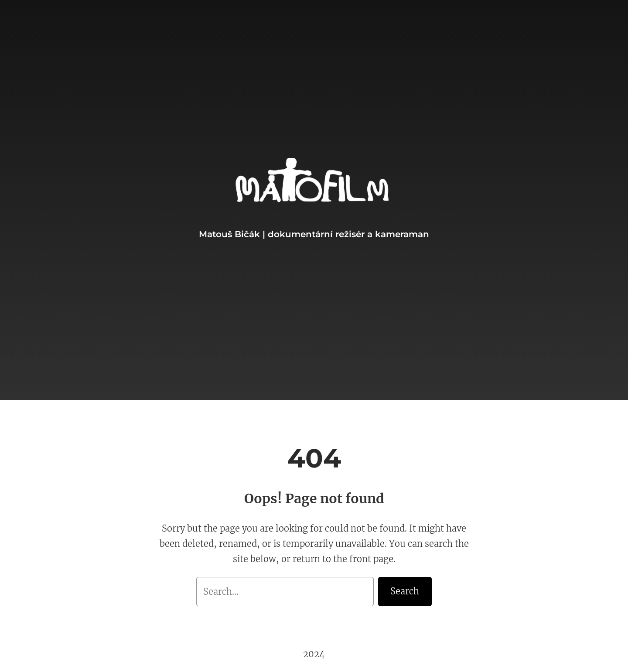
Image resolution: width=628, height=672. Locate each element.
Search (405, 591)
